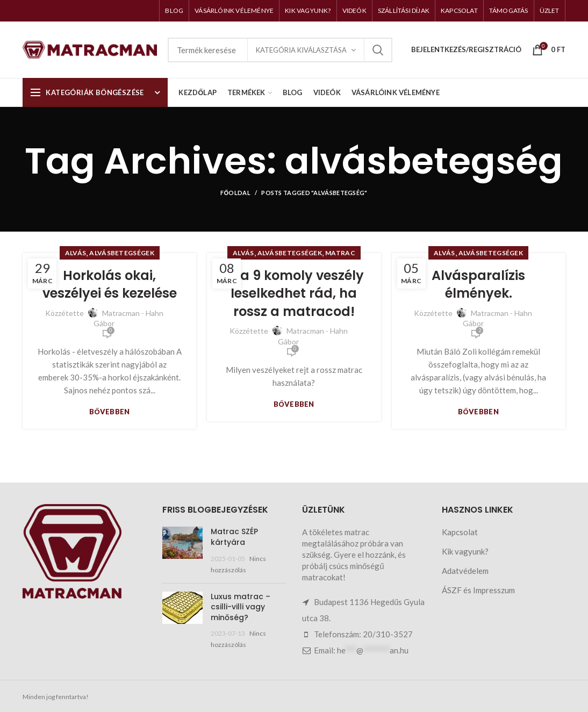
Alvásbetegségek (122, 253)
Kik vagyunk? (465, 551)
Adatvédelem (465, 571)
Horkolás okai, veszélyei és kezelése (110, 285)
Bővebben (110, 412)
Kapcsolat (460, 532)
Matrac (340, 253)
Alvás (76, 253)
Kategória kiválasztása (301, 50)
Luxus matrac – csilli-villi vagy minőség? (241, 607)
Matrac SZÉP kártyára (234, 537)
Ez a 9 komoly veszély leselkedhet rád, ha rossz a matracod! (294, 293)
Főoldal (235, 193)
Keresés (378, 50)
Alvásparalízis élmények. (478, 285)
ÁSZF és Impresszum (478, 590)
